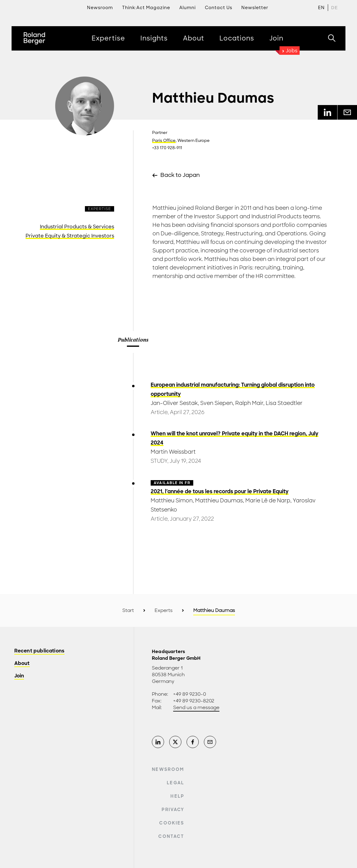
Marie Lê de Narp (268, 501)
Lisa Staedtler (284, 403)
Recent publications (40, 651)
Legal (176, 783)
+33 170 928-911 (167, 148)
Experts (164, 610)
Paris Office (164, 141)
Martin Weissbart (173, 452)
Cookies (172, 823)
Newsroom (168, 769)
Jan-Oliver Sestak (174, 403)
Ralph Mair (249, 403)
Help (177, 796)
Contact (171, 836)
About (22, 664)
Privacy (173, 810)
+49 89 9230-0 (190, 694)
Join (19, 676)
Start (128, 610)
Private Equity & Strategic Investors (70, 236)
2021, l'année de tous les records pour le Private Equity (220, 491)
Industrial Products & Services (77, 227)
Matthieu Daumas (219, 501)
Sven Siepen (217, 403)
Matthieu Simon (172, 501)
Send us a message (196, 708)
